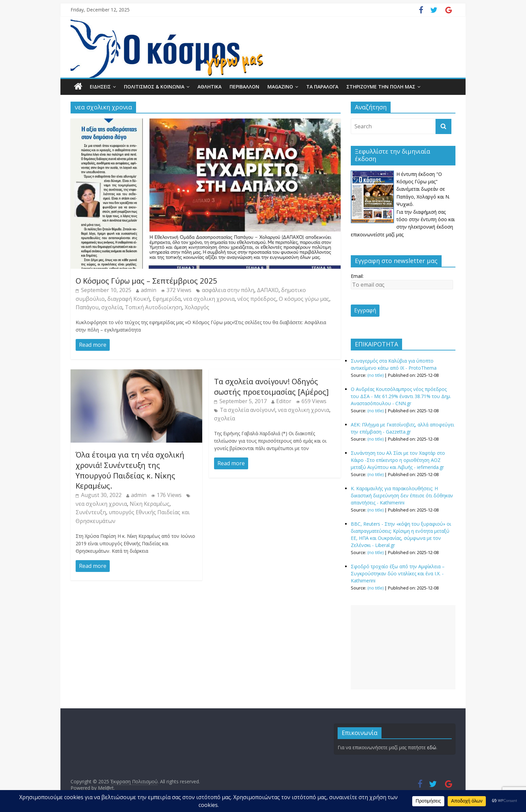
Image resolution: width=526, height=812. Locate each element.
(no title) (375, 375)
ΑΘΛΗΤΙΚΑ (209, 87)
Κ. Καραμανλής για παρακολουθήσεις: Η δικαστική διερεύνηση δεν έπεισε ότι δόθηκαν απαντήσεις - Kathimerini (402, 495)
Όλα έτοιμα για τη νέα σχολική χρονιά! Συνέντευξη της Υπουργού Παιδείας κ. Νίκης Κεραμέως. (130, 470)
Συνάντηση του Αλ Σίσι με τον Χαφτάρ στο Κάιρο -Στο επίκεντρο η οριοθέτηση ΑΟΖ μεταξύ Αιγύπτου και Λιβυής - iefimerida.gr (398, 460)
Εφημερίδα (167, 299)
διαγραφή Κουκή (129, 299)
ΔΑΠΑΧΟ (268, 290)
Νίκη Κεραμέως (150, 504)
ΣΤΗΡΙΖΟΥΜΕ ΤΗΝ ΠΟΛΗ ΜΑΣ (381, 87)
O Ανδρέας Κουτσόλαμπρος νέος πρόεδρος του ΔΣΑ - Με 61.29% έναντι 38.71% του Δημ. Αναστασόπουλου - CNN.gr (401, 396)
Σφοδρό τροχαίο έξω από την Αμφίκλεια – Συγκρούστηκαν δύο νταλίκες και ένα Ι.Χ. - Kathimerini (398, 573)
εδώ (432, 747)
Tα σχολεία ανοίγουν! (247, 410)
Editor (284, 401)
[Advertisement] (403, 647)
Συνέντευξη (91, 512)
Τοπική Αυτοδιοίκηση (153, 307)
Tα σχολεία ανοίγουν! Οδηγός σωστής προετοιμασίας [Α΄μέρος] (271, 386)
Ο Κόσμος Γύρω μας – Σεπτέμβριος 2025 (147, 281)
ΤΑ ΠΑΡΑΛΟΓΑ (322, 87)
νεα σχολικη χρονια (209, 299)
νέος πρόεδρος (257, 299)
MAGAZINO (280, 87)
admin (149, 290)
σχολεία (112, 307)
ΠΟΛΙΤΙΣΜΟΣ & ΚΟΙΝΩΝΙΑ (154, 87)
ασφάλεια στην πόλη (228, 290)
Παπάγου (87, 307)
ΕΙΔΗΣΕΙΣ (100, 87)
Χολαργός (197, 307)
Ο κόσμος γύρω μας (304, 299)
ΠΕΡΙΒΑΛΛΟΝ (244, 87)
